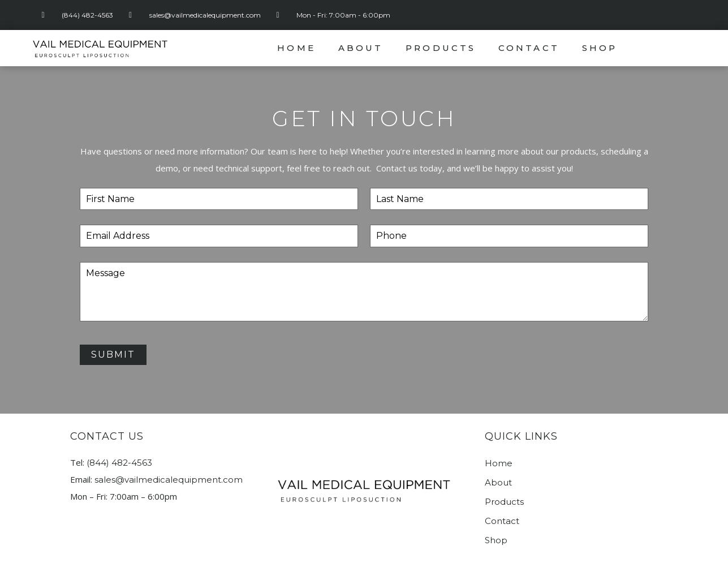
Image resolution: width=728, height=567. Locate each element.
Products (441, 48)
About (361, 48)
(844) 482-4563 (119, 463)
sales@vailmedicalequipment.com (169, 480)
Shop (600, 48)
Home (296, 48)
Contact (529, 48)
